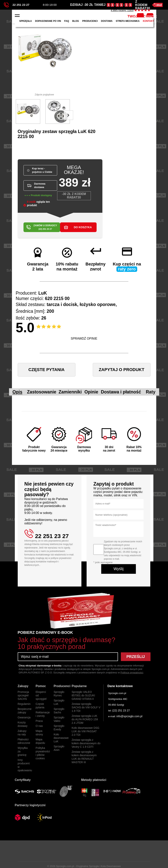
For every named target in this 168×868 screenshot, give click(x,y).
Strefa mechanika (128, 21)
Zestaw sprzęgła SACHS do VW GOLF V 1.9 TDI (86, 707)
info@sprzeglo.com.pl (129, 716)
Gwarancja (24, 717)
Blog (76, 21)
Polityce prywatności (132, 673)
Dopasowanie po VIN (48, 21)
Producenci (90, 21)
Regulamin (24, 704)
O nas (39, 726)
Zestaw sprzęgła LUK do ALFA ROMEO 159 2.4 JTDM (85, 719)
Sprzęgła (25, 21)
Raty (151, 392)
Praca (39, 721)
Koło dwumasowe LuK (61, 738)
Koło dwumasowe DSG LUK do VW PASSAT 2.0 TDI (85, 731)
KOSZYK (150, 16)
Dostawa (107, 21)
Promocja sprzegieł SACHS (23, 695)
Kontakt (148, 21)
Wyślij (119, 569)
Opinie (91, 392)
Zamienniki (70, 392)
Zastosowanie (42, 392)
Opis (17, 392)
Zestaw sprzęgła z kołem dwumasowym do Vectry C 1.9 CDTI (86, 743)
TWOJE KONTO (140, 16)
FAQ (67, 21)
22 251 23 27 (17, 5)
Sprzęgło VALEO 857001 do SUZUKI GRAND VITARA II (83, 695)
